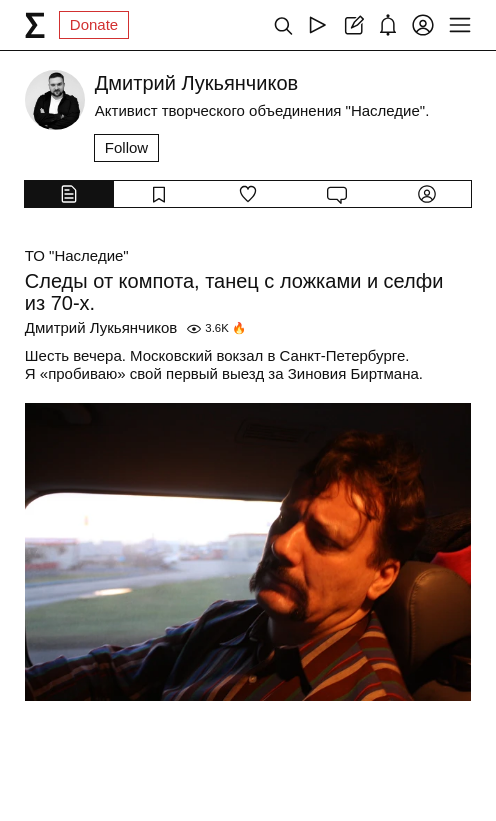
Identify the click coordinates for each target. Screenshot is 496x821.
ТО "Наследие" (77, 255)
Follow (126, 147)
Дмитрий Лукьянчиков (101, 327)
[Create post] (352, 25)
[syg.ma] (35, 25)
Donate (94, 24)
